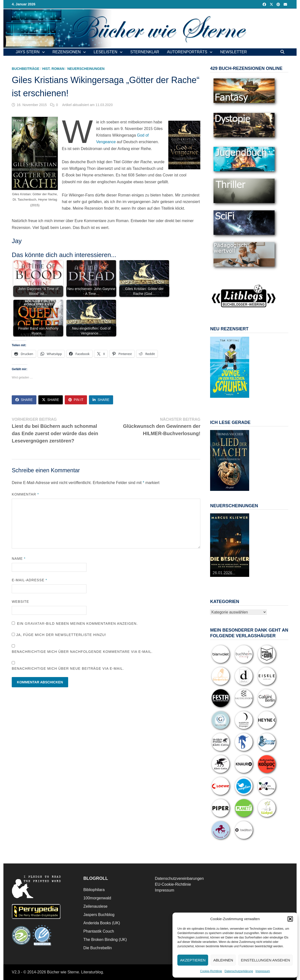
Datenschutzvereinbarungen (179, 878)
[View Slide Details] (230, 367)
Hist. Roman (53, 69)
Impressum (263, 971)
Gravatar (35, 624)
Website (20, 602)
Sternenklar (145, 52)
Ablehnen (223, 960)
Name (19, 559)
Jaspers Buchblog (99, 915)
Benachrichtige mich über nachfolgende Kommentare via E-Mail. (82, 652)
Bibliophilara (94, 890)
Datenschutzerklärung (239, 971)
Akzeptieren (193, 960)
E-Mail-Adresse (29, 580)
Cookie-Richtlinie (211, 971)
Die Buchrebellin (98, 948)
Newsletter (233, 52)
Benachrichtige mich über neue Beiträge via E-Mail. (68, 668)
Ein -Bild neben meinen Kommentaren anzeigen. (77, 624)
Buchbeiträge (26, 69)
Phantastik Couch (99, 931)
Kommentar (25, 494)
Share (24, 400)
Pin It (76, 400)
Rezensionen (67, 52)
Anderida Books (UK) (102, 923)
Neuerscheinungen (86, 69)
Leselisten (105, 52)
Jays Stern (28, 52)
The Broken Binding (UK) (105, 940)
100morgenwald (97, 898)
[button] (290, 919)
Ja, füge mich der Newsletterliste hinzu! (59, 635)
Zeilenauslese (95, 906)
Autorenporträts (187, 52)
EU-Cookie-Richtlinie (173, 884)
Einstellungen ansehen (265, 960)
